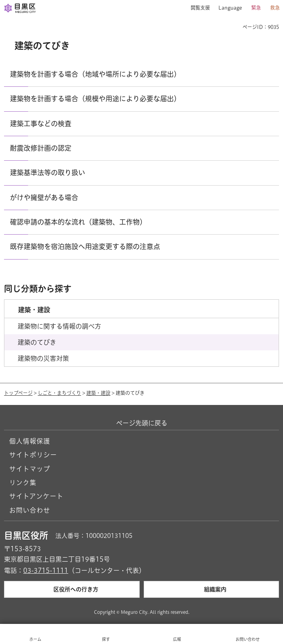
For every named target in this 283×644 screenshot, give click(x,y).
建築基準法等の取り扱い (48, 173)
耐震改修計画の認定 (41, 148)
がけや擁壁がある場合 (44, 197)
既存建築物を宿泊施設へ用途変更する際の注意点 (85, 246)
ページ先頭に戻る (142, 423)
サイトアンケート (36, 496)
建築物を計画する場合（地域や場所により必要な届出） (95, 74)
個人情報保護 (30, 441)
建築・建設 (98, 393)
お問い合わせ (30, 510)
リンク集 (23, 482)
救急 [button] (275, 8)
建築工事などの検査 (41, 124)
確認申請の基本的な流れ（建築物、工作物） (78, 222)
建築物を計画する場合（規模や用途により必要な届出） (95, 99)
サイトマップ (30, 469)
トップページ (18, 393)
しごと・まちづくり (59, 393)
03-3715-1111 (46, 570)
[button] (197, 8)
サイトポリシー (33, 455)
